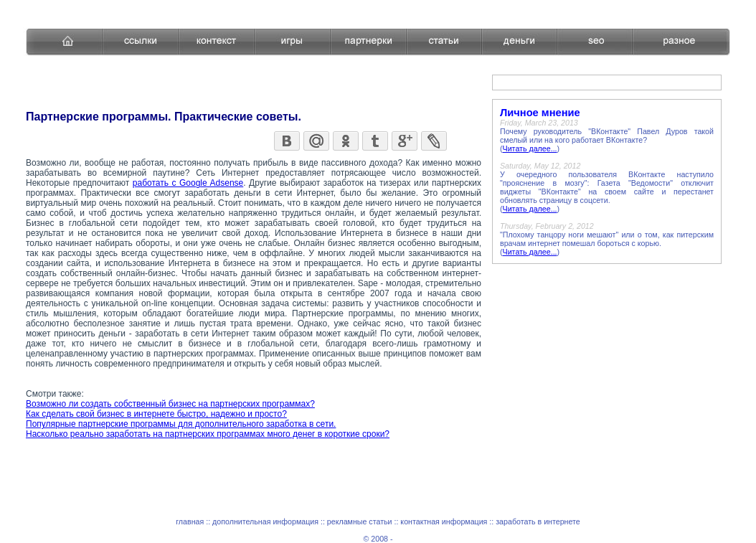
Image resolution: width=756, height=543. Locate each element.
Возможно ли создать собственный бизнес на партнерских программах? (170, 404)
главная (190, 521)
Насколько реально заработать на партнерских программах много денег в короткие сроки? (208, 434)
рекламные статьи (360, 521)
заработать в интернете (538, 521)
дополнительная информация (265, 521)
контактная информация (444, 521)
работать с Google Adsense (188, 183)
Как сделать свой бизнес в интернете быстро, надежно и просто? (156, 414)
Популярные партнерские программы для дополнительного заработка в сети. (181, 424)
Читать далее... (530, 148)
